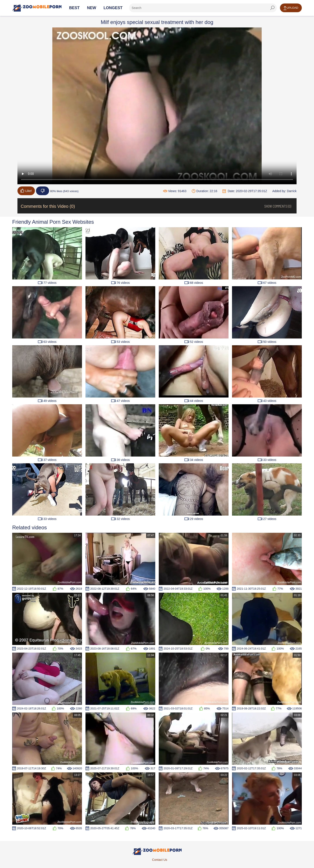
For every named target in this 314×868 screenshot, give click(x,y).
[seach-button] (272, 8)
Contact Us (160, 860)
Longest (113, 8)
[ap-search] (203, 8)
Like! (26, 191)
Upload (291, 8)
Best (74, 8)
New (92, 8)
